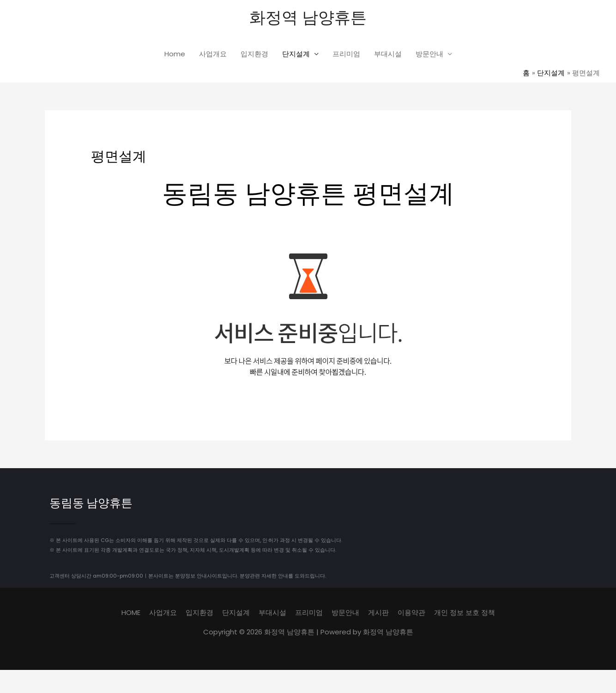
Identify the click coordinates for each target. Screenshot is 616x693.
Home (175, 54)
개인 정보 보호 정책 (465, 612)
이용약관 (411, 612)
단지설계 (296, 54)
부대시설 (388, 54)
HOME (131, 612)
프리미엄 (346, 54)
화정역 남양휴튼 (308, 16)
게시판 (378, 612)
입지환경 (254, 54)
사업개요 (213, 54)
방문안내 (429, 54)
